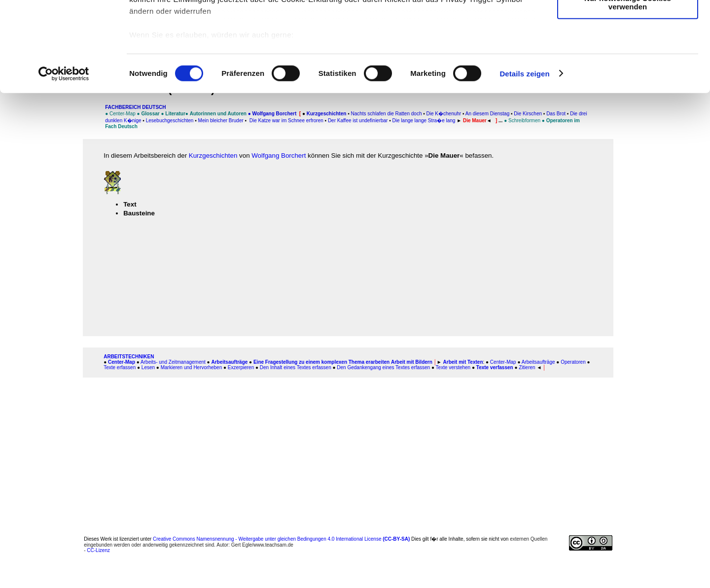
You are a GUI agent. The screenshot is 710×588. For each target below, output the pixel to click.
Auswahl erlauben (628, 53)
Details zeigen (524, 157)
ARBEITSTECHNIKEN (129, 357)
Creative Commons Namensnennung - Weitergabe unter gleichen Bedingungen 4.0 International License (281, 539)
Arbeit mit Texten (463, 362)
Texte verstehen (453, 367)
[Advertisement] (348, 449)
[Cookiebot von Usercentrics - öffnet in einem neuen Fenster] (64, 158)
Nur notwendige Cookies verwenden (628, 86)
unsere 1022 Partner (196, 36)
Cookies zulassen (628, 24)
